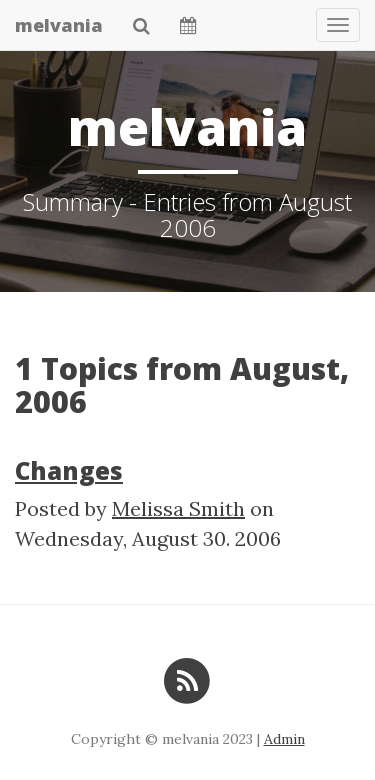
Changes (69, 470)
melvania (59, 25)
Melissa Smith (178, 508)
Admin (284, 739)
